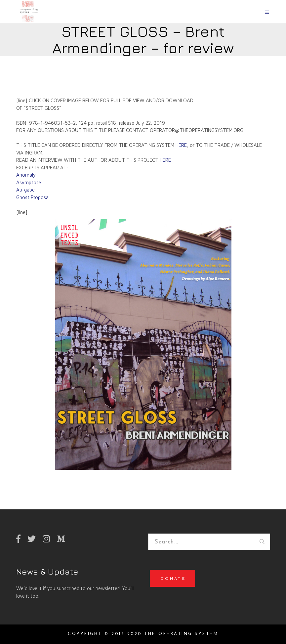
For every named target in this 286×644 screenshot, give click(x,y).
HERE (181, 145)
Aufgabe (25, 190)
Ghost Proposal (33, 197)
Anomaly (26, 175)
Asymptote (29, 182)
